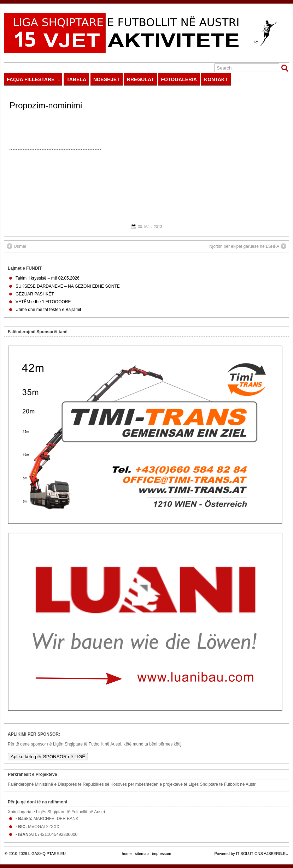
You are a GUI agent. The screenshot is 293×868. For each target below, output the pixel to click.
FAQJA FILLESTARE (34, 81)
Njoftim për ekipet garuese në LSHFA (248, 246)
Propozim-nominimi (46, 105)
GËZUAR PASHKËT (35, 294)
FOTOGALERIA (179, 79)
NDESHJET (107, 79)
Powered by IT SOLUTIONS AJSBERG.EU (251, 854)
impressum (162, 854)
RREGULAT (140, 79)
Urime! (16, 246)
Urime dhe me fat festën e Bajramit (48, 310)
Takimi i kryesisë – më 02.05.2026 (48, 278)
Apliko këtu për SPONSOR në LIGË (48, 757)
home (127, 854)
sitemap (142, 854)
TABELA (76, 79)
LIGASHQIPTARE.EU (47, 854)
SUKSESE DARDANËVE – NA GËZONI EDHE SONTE (68, 286)
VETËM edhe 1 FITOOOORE (43, 302)
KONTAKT (216, 79)
